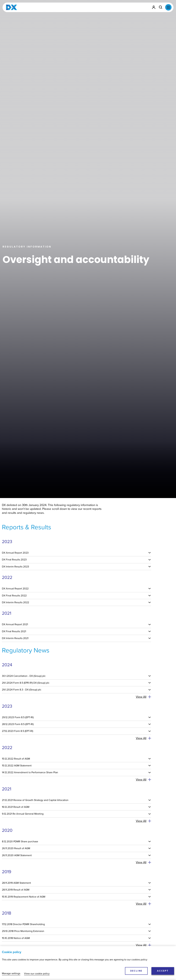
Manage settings (11, 974)
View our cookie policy (37, 974)
